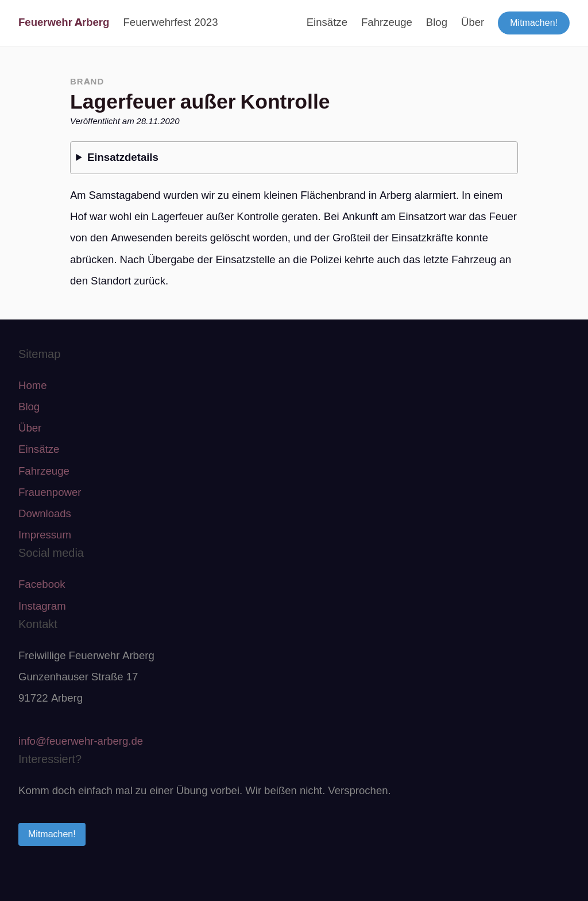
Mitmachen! (534, 23)
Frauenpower (50, 492)
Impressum (45, 535)
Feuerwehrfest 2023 (170, 22)
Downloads (45, 514)
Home (33, 386)
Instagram (42, 606)
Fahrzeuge (387, 22)
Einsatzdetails (123, 157)
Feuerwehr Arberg (64, 22)
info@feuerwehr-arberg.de (81, 741)
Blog (437, 22)
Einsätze (327, 22)
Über (473, 22)
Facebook (42, 584)
